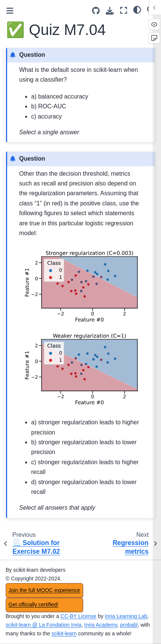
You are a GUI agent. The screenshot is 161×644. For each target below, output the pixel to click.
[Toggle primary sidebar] (10, 11)
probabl (129, 625)
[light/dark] (137, 9)
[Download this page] (110, 11)
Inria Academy (101, 625)
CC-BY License (78, 616)
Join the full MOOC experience (44, 590)
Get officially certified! (34, 605)
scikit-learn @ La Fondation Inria (44, 625)
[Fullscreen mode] (124, 10)
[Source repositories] (96, 11)
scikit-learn (64, 633)
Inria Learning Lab (126, 616)
